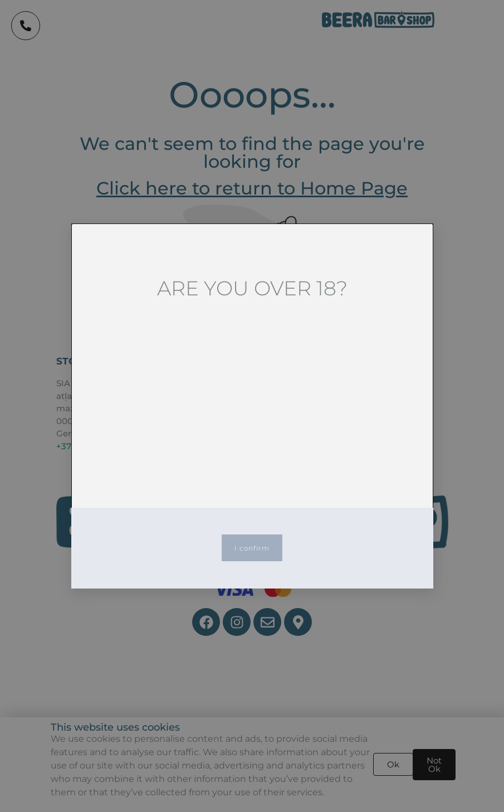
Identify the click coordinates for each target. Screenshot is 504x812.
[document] (252, 406)
